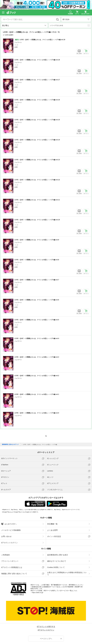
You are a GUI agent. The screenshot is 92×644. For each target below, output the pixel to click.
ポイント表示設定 (54, 536)
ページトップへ (46, 639)
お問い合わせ (6, 536)
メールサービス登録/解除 (11, 530)
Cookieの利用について (56, 567)
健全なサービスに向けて (57, 561)
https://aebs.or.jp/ (38, 593)
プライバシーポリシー (10, 561)
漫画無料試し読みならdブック (10, 444)
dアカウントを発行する (46, 627)
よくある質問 (52, 530)
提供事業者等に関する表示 (58, 555)
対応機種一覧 (52, 524)
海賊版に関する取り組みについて (14, 574)
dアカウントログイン (9, 543)
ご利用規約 (6, 555)
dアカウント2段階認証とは (12, 567)
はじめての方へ (9, 524)
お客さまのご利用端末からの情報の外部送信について (67, 574)
